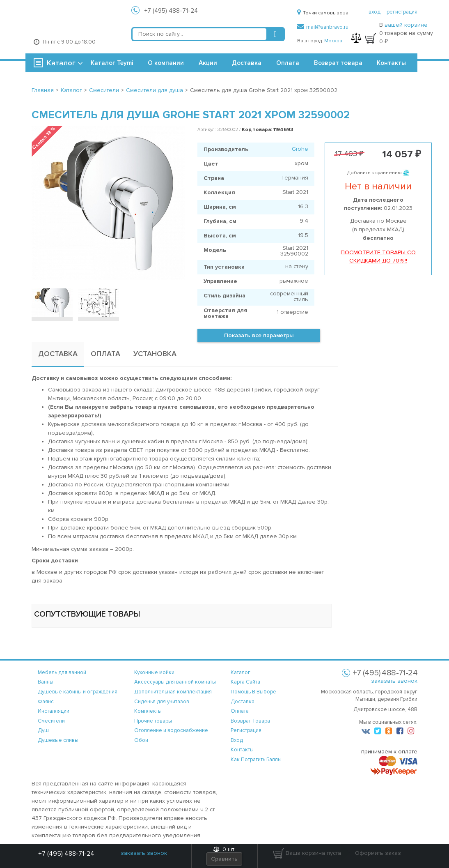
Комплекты (148, 711)
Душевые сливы (58, 740)
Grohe (300, 149)
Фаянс (46, 702)
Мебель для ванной (62, 672)
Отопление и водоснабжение (171, 730)
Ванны (46, 682)
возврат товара (250, 721)
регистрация (402, 12)
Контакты (391, 63)
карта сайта (245, 682)
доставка (243, 702)
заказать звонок (394, 681)
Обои (141, 740)
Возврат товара (338, 63)
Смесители (51, 721)
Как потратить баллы (256, 760)
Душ (43, 730)
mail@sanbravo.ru (323, 27)
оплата (240, 711)
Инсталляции (54, 711)
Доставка (247, 63)
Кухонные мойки (154, 672)
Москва (333, 41)
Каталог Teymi (112, 63)
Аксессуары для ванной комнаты (175, 682)
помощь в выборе (253, 692)
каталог (241, 672)
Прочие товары (153, 721)
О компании (166, 63)
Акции (208, 63)
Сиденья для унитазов (162, 702)
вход (375, 12)
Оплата (288, 63)
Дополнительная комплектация (173, 692)
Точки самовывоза (323, 13)
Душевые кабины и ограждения (78, 692)
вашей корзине (406, 25)
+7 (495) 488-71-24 (171, 11)
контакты (242, 750)
